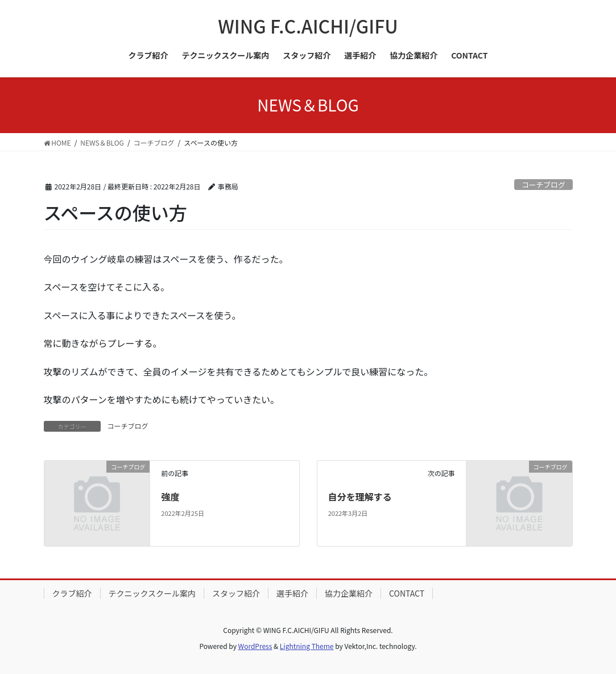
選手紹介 (292, 593)
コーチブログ (543, 185)
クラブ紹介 (72, 593)
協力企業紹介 (349, 593)
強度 (170, 497)
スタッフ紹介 (236, 593)
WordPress (255, 646)
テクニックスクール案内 (152, 593)
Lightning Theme (307, 646)
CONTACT (407, 593)
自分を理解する (360, 497)
